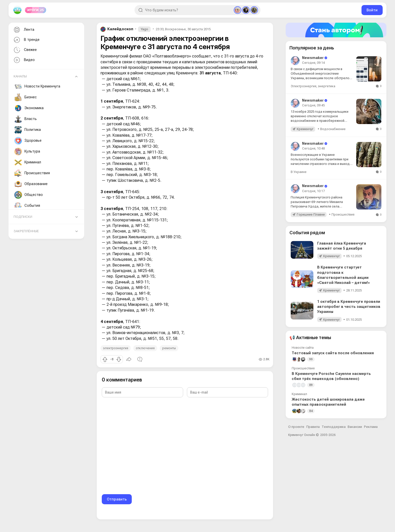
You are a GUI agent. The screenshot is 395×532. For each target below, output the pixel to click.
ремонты (169, 348)
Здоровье (28, 141)
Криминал (28, 162)
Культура (27, 152)
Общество (29, 195)
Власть (26, 119)
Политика (28, 130)
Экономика (29, 108)
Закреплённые (26, 231)
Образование (31, 184)
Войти (372, 10)
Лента (23, 30)
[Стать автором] (336, 30)
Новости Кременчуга (37, 86)
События (27, 206)
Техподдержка (334, 427)
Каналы (20, 76)
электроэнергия (116, 348)
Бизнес (26, 97)
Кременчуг (305, 129)
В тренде (26, 40)
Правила (313, 427)
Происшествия (32, 173)
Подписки (23, 217)
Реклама (371, 427)
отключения (145, 348)
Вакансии (355, 427)
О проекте (296, 427)
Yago (144, 29)
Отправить (117, 499)
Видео (24, 60)
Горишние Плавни (311, 214)
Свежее (25, 50)
